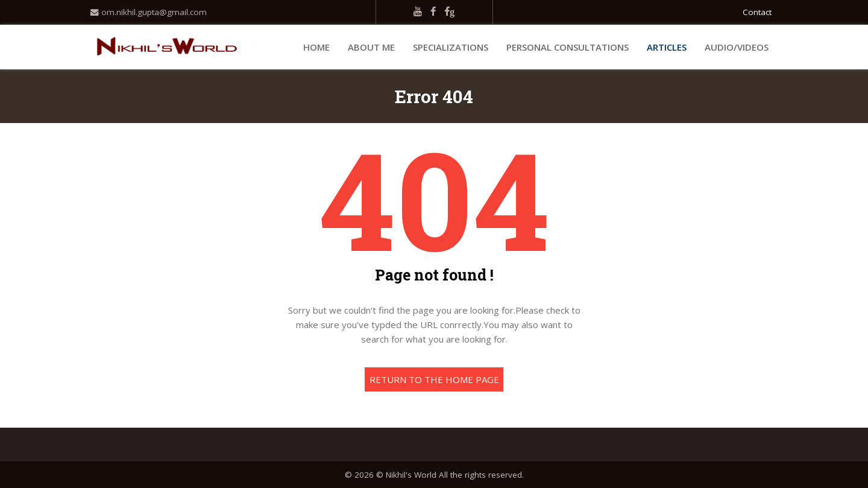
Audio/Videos (737, 47)
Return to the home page (434, 379)
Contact (757, 12)
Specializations (451, 47)
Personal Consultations (568, 47)
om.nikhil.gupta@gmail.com (149, 12)
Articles (667, 47)
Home (316, 47)
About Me (371, 47)
